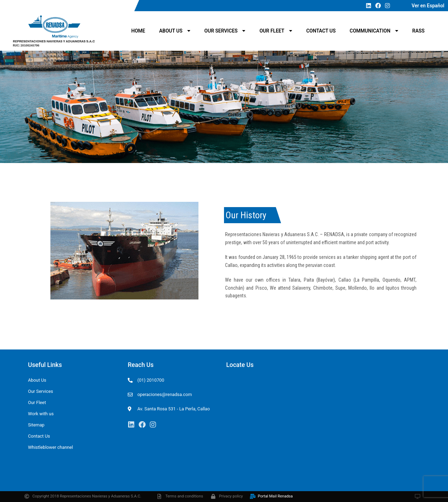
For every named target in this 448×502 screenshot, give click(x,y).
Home (138, 31)
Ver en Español (428, 6)
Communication (374, 31)
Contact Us (321, 31)
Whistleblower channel (50, 447)
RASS (418, 31)
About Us (175, 31)
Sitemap (36, 425)
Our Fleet (276, 31)
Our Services (225, 31)
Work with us (41, 414)
